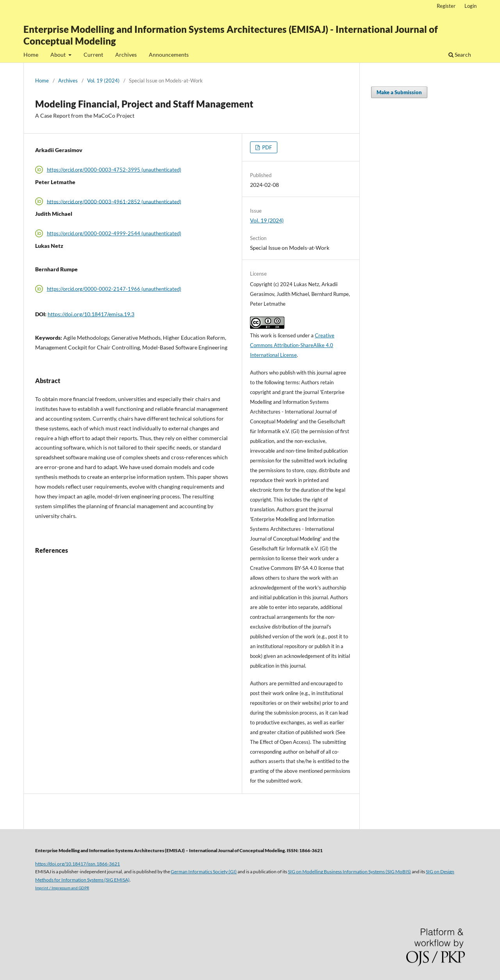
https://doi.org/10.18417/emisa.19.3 (91, 314)
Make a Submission (399, 92)
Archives (126, 55)
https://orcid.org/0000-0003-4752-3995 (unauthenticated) (114, 170)
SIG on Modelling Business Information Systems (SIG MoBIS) (349, 871)
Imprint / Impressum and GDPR (62, 888)
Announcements (169, 55)
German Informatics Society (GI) (204, 871)
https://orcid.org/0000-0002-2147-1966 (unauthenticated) (114, 289)
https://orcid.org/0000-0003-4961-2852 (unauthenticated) (114, 201)
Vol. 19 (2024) (103, 81)
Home (31, 55)
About (59, 55)
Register (446, 6)
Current (93, 55)
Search (460, 55)
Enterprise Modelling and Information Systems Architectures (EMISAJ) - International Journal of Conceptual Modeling (231, 35)
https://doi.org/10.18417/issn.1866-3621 (78, 864)
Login (471, 6)
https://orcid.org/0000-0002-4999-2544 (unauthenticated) (114, 233)
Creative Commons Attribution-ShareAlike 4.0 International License (292, 345)
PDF (266, 147)
